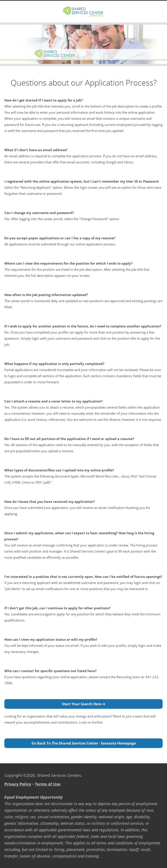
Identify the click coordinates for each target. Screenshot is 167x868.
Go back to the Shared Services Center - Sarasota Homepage (84, 743)
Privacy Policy (18, 784)
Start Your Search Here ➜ (83, 704)
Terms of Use (48, 784)
